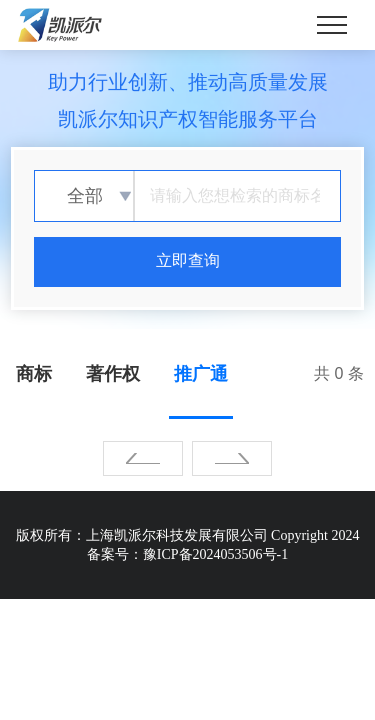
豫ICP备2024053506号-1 (215, 554)
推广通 (201, 374)
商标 (34, 374)
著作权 (113, 374)
